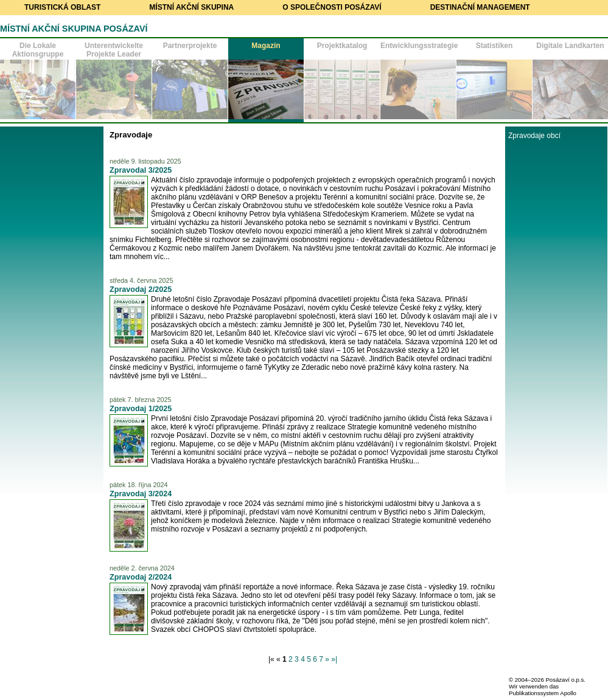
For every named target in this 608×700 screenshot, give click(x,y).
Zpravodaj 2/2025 (141, 289)
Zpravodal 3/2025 (141, 170)
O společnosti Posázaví (332, 7)
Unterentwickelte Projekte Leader (114, 50)
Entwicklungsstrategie (418, 46)
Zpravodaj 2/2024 (141, 577)
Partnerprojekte (190, 46)
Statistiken (494, 46)
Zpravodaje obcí (534, 136)
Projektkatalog (342, 46)
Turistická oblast (62, 7)
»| (334, 659)
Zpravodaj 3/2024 (141, 494)
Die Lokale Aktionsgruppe (38, 50)
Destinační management (480, 7)
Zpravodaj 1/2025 (141, 409)
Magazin (266, 46)
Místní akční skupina (191, 7)
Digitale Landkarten (570, 46)
